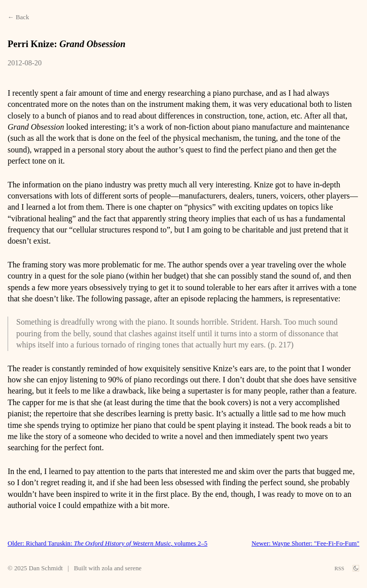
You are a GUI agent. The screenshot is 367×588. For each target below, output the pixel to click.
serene (134, 568)
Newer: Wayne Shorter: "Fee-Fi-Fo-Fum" (305, 543)
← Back (18, 17)
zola (107, 568)
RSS (339, 568)
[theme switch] (356, 568)
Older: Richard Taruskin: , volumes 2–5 (107, 543)
